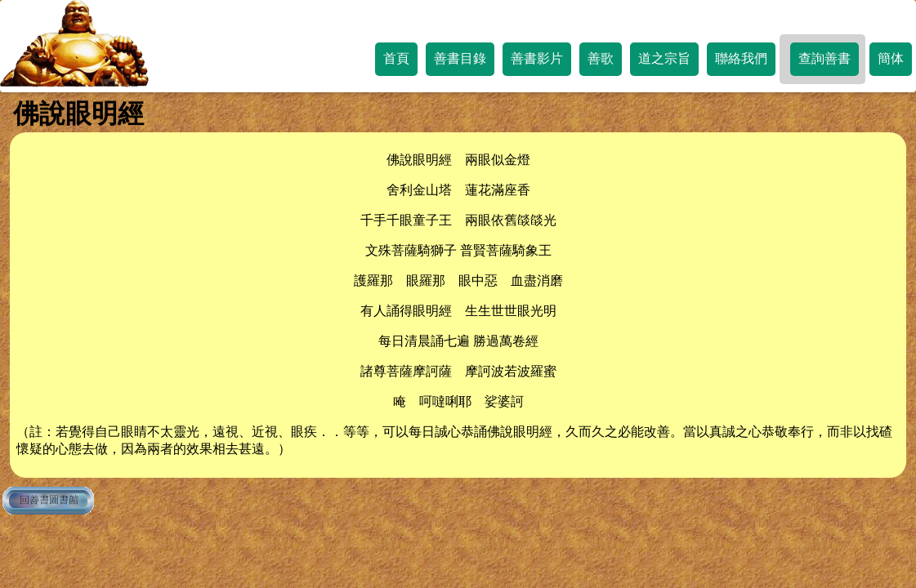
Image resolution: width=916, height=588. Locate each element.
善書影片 (537, 58)
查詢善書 (824, 58)
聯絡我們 (741, 58)
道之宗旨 (664, 58)
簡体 (891, 58)
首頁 (396, 58)
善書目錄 (460, 58)
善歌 (601, 58)
